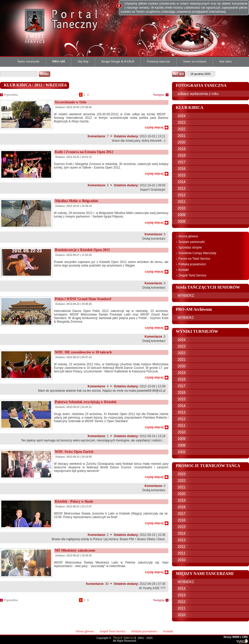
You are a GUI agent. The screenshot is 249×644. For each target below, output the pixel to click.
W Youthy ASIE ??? (152, 588)
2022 (182, 129)
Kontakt (184, 270)
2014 (182, 182)
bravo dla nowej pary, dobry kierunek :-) (139, 141)
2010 (182, 208)
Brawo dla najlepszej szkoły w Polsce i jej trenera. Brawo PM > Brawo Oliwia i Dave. (109, 539)
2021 (182, 136)
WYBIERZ (186, 318)
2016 (182, 169)
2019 (182, 149)
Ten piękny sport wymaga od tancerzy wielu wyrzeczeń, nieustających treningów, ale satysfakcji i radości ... (93, 440)
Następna (159, 95)
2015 (182, 175)
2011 (182, 202)
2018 (182, 155)
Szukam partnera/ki (191, 242)
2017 (182, 162)
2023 (182, 122)
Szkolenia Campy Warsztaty (197, 253)
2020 (182, 142)
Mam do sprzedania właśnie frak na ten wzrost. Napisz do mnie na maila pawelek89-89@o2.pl (102, 391)
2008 (182, 221)
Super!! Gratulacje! (153, 190)
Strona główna (188, 236)
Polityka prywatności (192, 264)
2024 (182, 116)
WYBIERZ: (186, 295)
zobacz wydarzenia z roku (198, 94)
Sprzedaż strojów (190, 247)
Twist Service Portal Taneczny (36, 25)
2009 (182, 215)
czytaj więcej (154, 127)
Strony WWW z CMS (236, 637)
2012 (182, 195)
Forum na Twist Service (194, 259)
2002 (182, 452)
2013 (182, 188)
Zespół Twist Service (192, 275)
